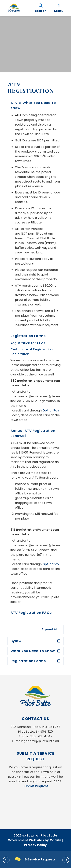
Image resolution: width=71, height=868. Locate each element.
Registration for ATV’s (28, 343)
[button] (6, 860)
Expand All (50, 629)
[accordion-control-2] (58, 651)
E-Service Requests (36, 859)
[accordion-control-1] (58, 641)
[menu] (59, 8)
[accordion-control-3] (58, 661)
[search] (41, 8)
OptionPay (51, 410)
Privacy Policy (35, 845)
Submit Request (35, 786)
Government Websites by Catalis (35, 840)
